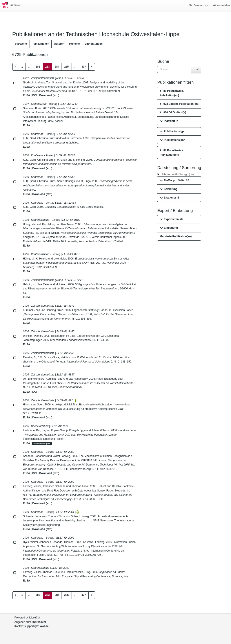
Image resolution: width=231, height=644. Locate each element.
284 (57, 67)
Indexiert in (169, 121)
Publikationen (40, 44)
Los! (196, 69)
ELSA (26, 95)
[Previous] (16, 67)
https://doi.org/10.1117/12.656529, (95, 469)
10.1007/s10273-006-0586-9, (65, 387)
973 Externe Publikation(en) (179, 104)
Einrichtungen (94, 44)
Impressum (39, 622)
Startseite (21, 44)
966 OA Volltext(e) (173, 112)
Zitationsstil (169, 198)
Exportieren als (172, 219)
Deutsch (199, 6)
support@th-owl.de (36, 626)
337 (84, 67)
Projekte (75, 44)
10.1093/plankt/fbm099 (106, 91)
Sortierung (169, 189)
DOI (35, 95)
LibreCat (35, 618)
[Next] (92, 67)
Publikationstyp (172, 131)
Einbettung (169, 228)
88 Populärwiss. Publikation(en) (172, 93)
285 (66, 67)
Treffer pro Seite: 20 (175, 180)
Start (15, 6)
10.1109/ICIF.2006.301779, (85, 555)
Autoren (59, 44)
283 (49, 66)
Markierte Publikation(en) (176, 236)
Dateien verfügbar (42, 443)
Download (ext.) (49, 95)
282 (38, 67)
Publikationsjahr (172, 140)
